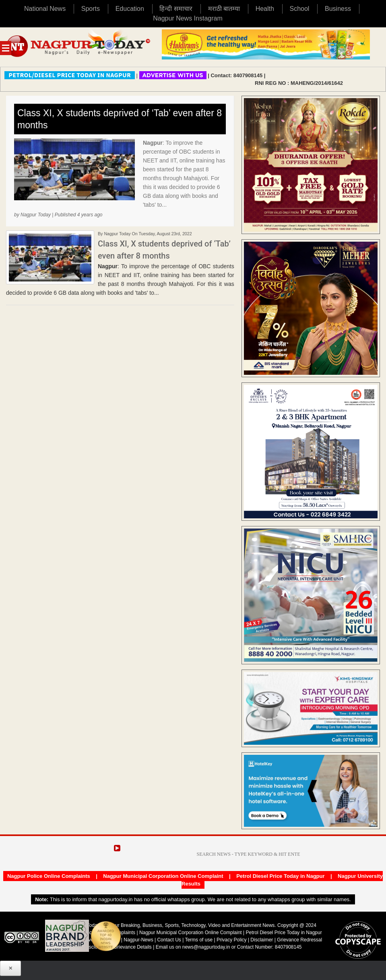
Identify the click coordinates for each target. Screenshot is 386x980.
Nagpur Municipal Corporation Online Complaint (163, 876)
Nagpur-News (138, 940)
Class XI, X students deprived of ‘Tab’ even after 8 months (120, 119)
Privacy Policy (232, 940)
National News (45, 9)
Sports (91, 9)
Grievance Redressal (299, 940)
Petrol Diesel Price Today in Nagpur (280, 876)
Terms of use (199, 940)
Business (338, 9)
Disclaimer (262, 940)
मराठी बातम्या (224, 9)
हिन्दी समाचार (176, 9)
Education (130, 9)
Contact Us (169, 940)
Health (265, 9)
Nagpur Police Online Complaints (49, 876)
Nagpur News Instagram (188, 18)
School (300, 9)
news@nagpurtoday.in (206, 947)
